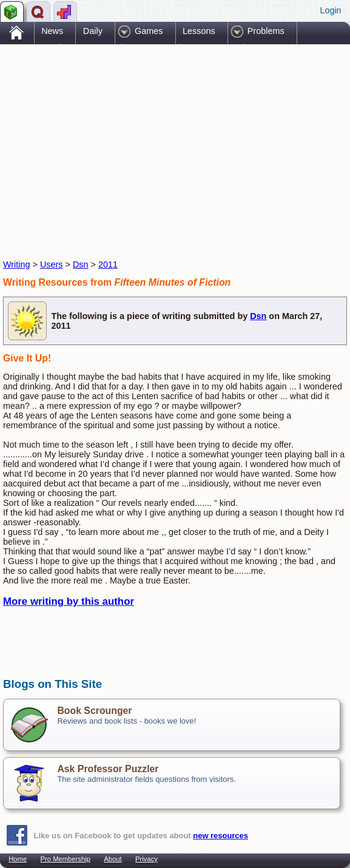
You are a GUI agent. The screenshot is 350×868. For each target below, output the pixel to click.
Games (149, 31)
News (52, 31)
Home (18, 859)
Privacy (146, 859)
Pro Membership (66, 859)
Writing (17, 264)
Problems (266, 31)
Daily (93, 31)
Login (330, 10)
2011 (108, 264)
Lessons (199, 31)
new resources (220, 836)
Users (52, 264)
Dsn (81, 264)
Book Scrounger (94, 711)
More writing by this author (69, 601)
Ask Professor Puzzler (108, 769)
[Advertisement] (145, 141)
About (113, 859)
